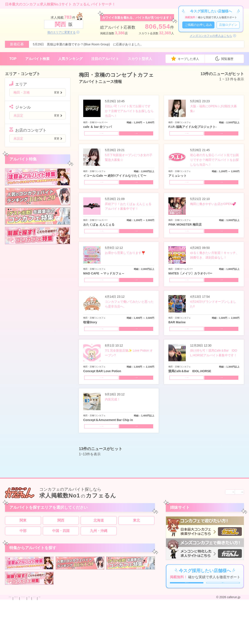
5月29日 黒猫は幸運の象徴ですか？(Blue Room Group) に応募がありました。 (88, 44)
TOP (13, 59)
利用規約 (97, 640)
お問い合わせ (18, 640)
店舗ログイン (228, 25)
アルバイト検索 (37, 59)
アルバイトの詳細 (100, 135)
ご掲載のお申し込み (198, 25)
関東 (23, 553)
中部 (23, 563)
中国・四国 (61, 563)
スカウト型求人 (140, 59)
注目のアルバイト (105, 59)
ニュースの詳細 (138, 135)
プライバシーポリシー (73, 640)
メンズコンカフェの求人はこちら (211, 36)
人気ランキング (70, 59)
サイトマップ (115, 640)
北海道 (99, 553)
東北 (136, 553)
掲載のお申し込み (42, 640)
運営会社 (133, 640)
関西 (61, 553)
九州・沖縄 (99, 563)
